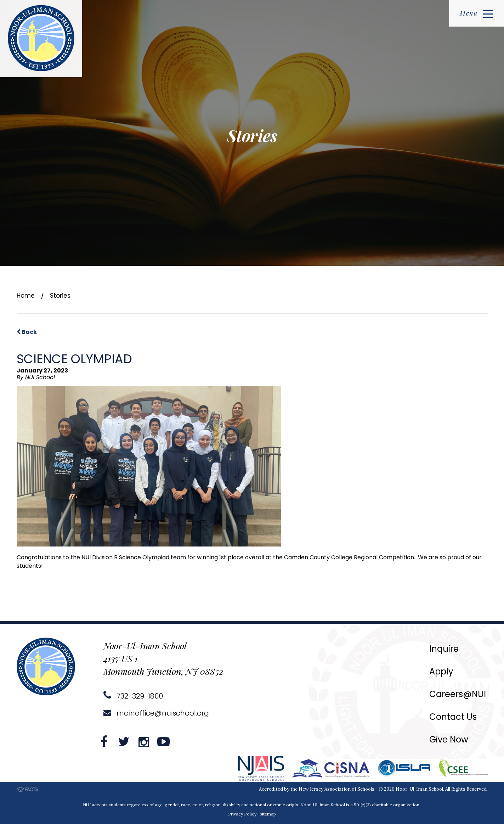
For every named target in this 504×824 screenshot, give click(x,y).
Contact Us (453, 717)
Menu (476, 13)
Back (27, 332)
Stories (60, 296)
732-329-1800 (133, 696)
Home (26, 296)
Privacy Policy (242, 814)
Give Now (449, 739)
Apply (441, 671)
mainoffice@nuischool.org (156, 713)
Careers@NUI (458, 694)
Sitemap (268, 814)
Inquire (444, 649)
